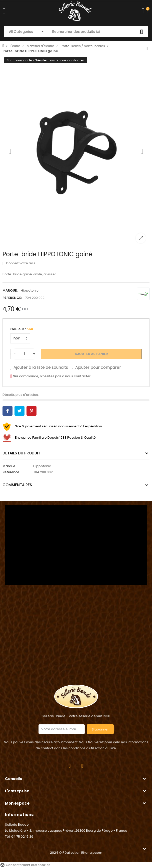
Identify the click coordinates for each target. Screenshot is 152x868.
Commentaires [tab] (17, 485)
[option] (76, 151)
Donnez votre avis (19, 263)
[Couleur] (20, 338)
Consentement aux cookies (25, 865)
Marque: (10, 290)
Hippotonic (30, 290)
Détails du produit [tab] (21, 453)
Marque (9, 466)
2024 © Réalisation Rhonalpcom (76, 853)
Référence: (12, 298)
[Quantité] (24, 354)
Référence (11, 472)
